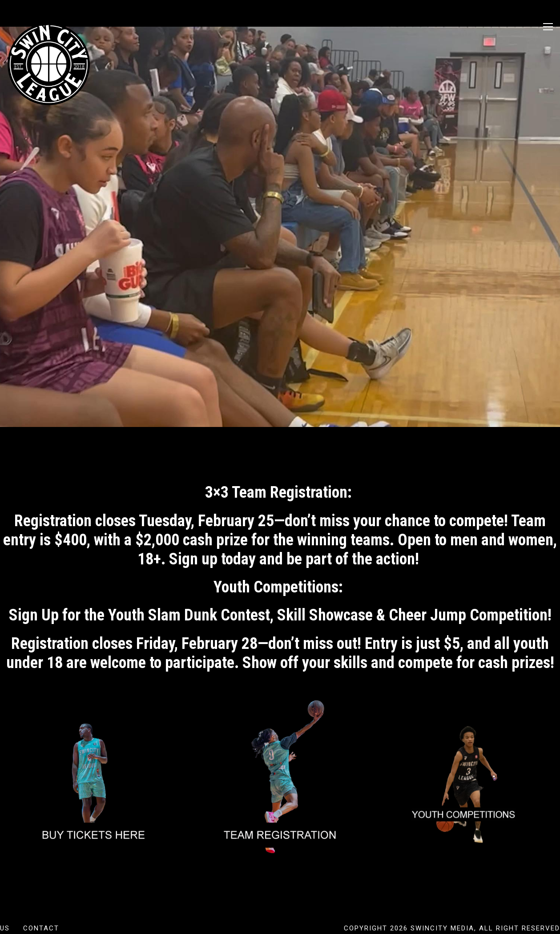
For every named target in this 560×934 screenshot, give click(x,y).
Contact (41, 928)
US (5, 928)
